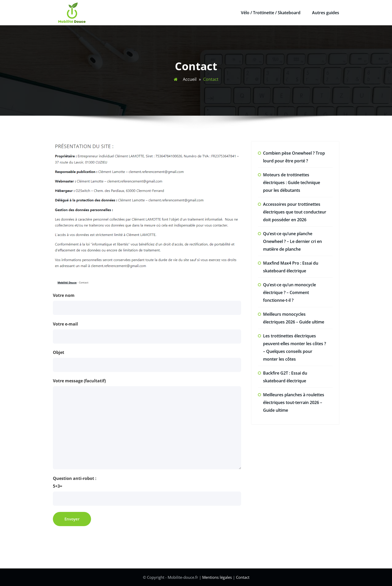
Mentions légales (217, 577)
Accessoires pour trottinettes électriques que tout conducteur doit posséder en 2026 (295, 212)
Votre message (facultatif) (147, 424)
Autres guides (326, 13)
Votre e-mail (147, 332)
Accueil (190, 79)
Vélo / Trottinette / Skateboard (271, 13)
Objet (147, 361)
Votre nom (147, 304)
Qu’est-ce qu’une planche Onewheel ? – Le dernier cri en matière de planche (292, 241)
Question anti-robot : (147, 491)
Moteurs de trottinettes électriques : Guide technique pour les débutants (292, 183)
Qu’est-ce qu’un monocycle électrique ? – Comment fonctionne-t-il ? (289, 292)
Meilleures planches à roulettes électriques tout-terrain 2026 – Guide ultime (294, 402)
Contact (243, 577)
